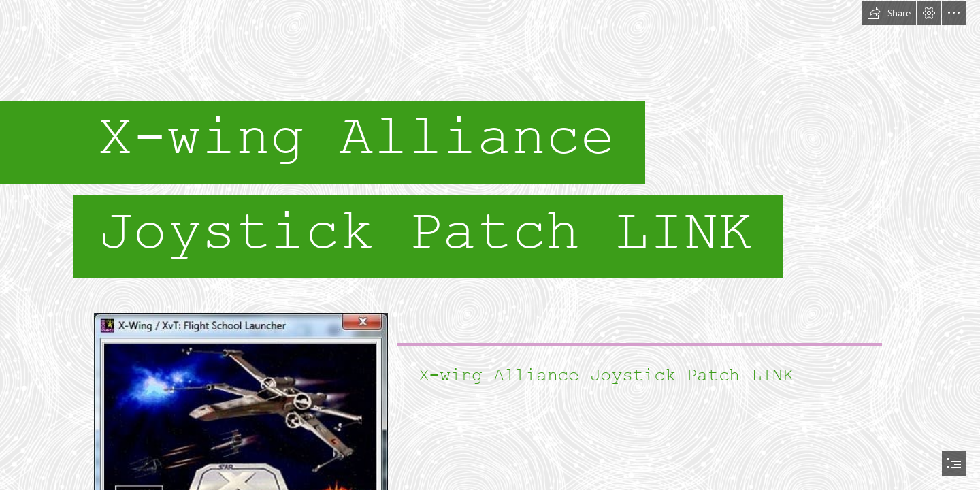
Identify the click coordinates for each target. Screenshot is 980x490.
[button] (889, 13)
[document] (490, 245)
